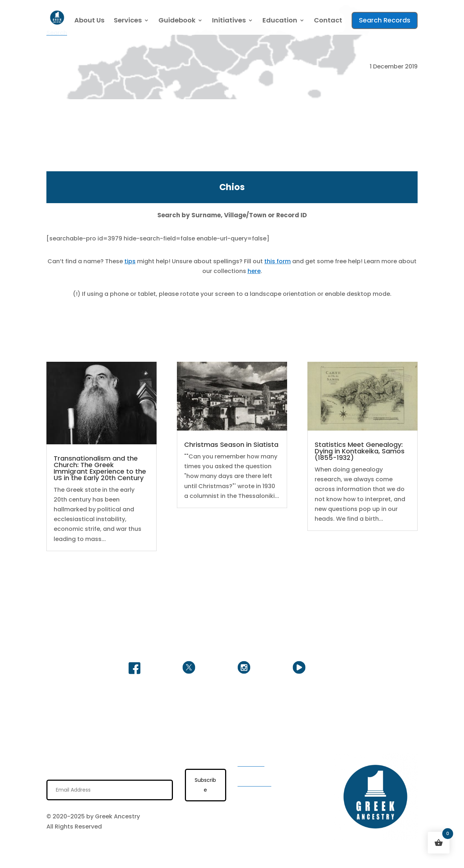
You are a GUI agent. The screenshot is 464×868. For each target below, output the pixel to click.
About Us (89, 21)
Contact (328, 21)
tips (130, 261)
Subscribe (205, 785)
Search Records (385, 20)
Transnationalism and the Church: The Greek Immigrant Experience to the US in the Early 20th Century (100, 468)
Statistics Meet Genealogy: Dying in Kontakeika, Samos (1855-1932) (360, 451)
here (254, 271)
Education (280, 21)
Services (128, 21)
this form (277, 261)
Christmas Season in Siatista (231, 445)
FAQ (243, 794)
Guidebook (177, 21)
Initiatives (229, 21)
